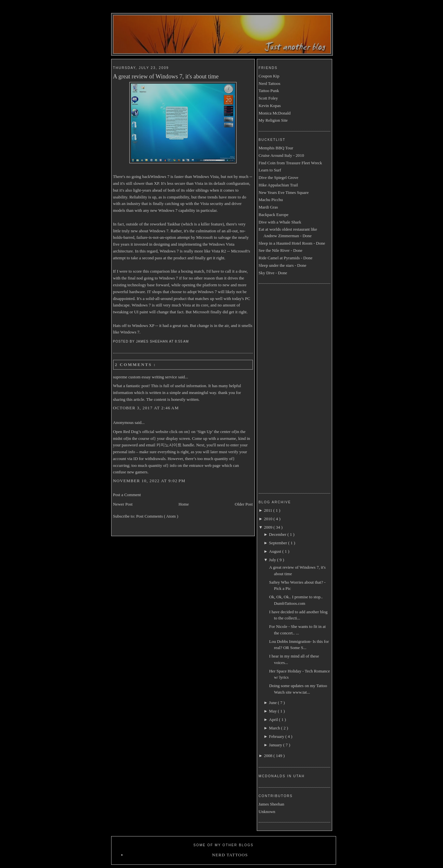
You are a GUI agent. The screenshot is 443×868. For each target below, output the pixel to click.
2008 (269, 756)
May (274, 711)
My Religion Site (273, 120)
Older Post (244, 504)
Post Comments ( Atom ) (157, 516)
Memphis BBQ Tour (276, 148)
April (274, 719)
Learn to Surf (270, 170)
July (273, 560)
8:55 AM (182, 341)
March (275, 728)
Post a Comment (127, 495)
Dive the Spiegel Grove (279, 177)
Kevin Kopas (270, 106)
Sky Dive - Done (273, 273)
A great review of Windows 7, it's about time (166, 76)
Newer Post (123, 504)
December (278, 534)
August (276, 551)
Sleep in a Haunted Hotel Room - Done (292, 243)
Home (184, 504)
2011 (269, 510)
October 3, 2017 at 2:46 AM (146, 408)
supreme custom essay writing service (146, 377)
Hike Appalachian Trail (278, 185)
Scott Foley (268, 98)
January (276, 745)
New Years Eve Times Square (284, 192)
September (279, 543)
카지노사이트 (169, 445)
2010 (269, 519)
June (274, 703)
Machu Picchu (271, 200)
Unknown (267, 812)
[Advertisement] (285, 387)
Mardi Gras (268, 207)
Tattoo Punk (269, 91)
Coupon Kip (269, 76)
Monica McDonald (275, 113)
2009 (269, 527)
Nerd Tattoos (270, 83)
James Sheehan (272, 804)
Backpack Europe (274, 215)
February (277, 736)
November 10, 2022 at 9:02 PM (149, 481)
